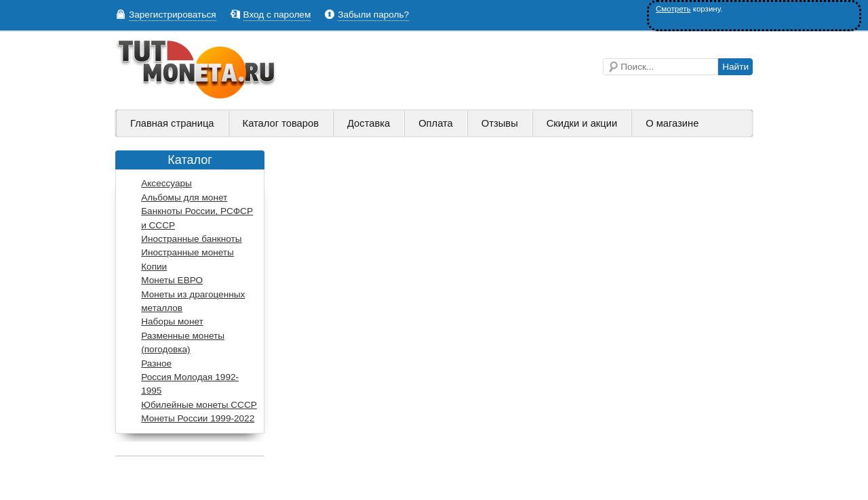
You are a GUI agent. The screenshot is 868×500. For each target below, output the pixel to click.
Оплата (436, 123)
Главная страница (172, 123)
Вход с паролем (277, 15)
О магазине (672, 123)
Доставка (369, 123)
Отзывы (500, 123)
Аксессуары (166, 183)
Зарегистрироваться (173, 15)
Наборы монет (172, 321)
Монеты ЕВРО (172, 280)
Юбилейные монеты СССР (199, 405)
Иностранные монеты (188, 252)
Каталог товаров (281, 123)
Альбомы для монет (184, 197)
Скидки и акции (582, 123)
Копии (154, 267)
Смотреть (673, 9)
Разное (156, 363)
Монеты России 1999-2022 (198, 418)
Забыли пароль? (373, 15)
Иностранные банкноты (191, 239)
